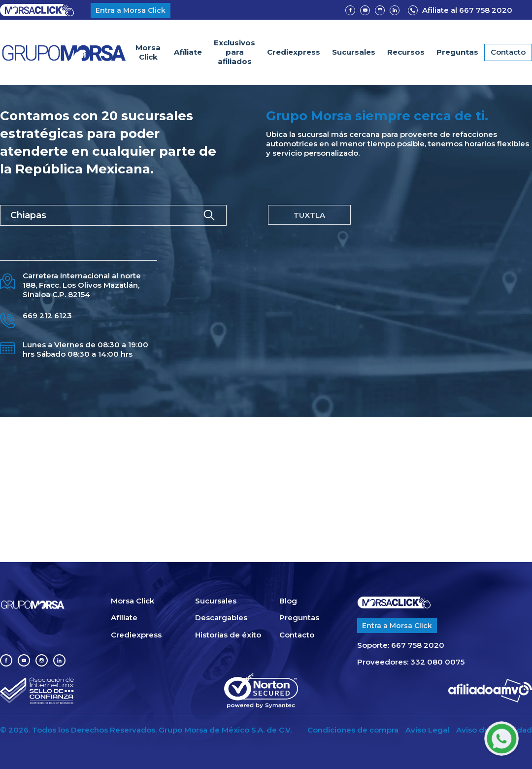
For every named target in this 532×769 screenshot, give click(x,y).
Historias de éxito (228, 635)
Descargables (221, 618)
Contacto (508, 52)
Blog (288, 601)
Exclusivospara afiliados (234, 52)
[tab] (309, 215)
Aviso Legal (427, 730)
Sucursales (354, 52)
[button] (406, 52)
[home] (64, 52)
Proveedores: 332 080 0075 (411, 662)
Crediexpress (294, 52)
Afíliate (188, 52)
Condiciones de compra (353, 730)
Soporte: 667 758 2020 (401, 645)
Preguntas (457, 52)
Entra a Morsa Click (131, 10)
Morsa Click (148, 52)
